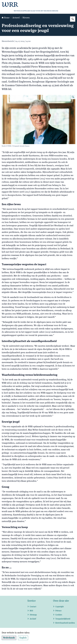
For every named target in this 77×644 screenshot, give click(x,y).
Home (6, 18)
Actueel (16, 18)
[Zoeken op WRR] (73, 19)
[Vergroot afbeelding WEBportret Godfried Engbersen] (73, 97)
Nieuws (26, 18)
